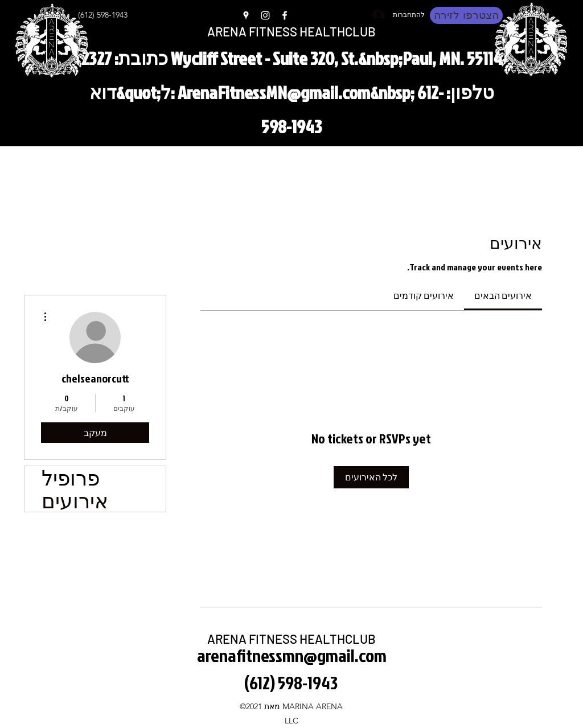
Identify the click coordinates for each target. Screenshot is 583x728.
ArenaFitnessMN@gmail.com (274, 92)
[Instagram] (265, 15)
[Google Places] (246, 15)
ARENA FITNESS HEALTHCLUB (291, 31)
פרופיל (71, 478)
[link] (503, 295)
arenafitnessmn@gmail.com (292, 655)
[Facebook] (285, 15)
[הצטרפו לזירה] (466, 15)
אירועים (75, 500)
